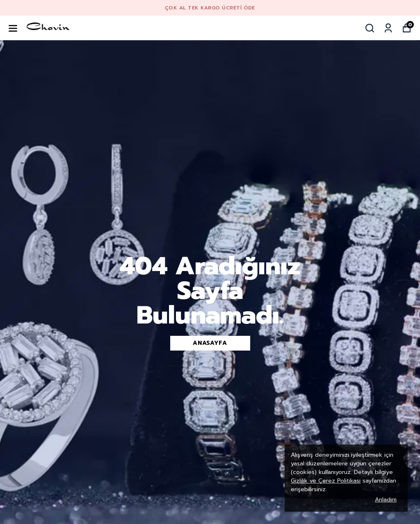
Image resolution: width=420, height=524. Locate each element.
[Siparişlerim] (388, 28)
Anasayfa (210, 343)
